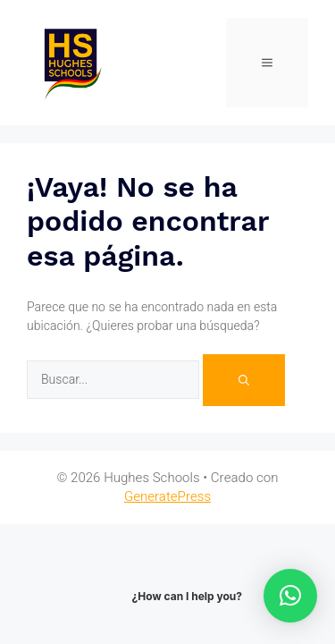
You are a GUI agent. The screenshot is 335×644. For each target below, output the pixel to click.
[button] (290, 596)
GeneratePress (167, 496)
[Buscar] (244, 380)
